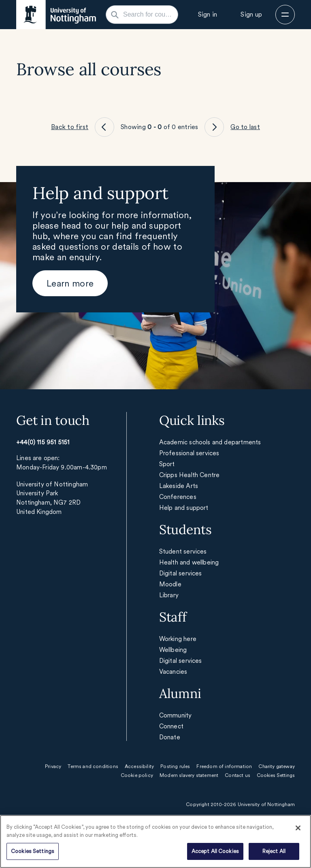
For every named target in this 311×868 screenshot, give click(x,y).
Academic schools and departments (210, 442)
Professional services (189, 453)
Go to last (245, 127)
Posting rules (175, 766)
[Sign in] (208, 15)
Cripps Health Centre (190, 475)
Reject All (274, 851)
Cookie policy (137, 775)
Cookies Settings (33, 851)
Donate (170, 737)
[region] (155, 841)
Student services (183, 551)
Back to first (70, 127)
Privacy (53, 766)
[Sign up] (251, 15)
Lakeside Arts (179, 486)
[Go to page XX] (104, 127)
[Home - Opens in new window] (56, 15)
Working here (178, 639)
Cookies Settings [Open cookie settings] (276, 775)
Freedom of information (224, 766)
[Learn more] (70, 283)
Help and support (184, 508)
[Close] (298, 828)
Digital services (181, 573)
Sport (167, 464)
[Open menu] (285, 15)
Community (176, 715)
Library (169, 595)
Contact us (238, 775)
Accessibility (139, 766)
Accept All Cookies (215, 851)
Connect (171, 726)
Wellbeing (173, 650)
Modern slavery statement (189, 775)
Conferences (178, 497)
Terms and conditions (93, 766)
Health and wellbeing (189, 562)
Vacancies (173, 672)
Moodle (170, 584)
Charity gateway (277, 766)
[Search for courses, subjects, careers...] (147, 15)
